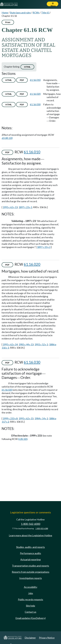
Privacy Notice (47, 638)
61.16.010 (35, 80)
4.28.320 (23, 439)
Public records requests (30, 599)
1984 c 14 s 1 (41, 418)
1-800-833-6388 (42, 529)
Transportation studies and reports (30, 566)
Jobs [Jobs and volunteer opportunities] (31, 593)
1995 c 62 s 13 (10, 207)
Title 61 (45, 13)
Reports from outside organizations (31, 572)
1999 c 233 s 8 (10, 418)
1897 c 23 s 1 (25, 207)
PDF (22, 80)
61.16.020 (35, 94)
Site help (30, 606)
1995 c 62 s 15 (26, 418)
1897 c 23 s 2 (44, 247)
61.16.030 (35, 104)
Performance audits (30, 553)
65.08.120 (7, 138)
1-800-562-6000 (31, 524)
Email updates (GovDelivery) (31, 618)
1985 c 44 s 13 (26, 344)
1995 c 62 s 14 (10, 344)
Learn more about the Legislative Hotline (30, 535)
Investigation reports (31, 578)
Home (5, 13)
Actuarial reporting (30, 559)
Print (8, 22)
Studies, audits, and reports (30, 547)
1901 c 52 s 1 (41, 344)
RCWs (36, 13)
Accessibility (31, 587)
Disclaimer (30, 638)
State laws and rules (20, 13)
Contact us (30, 612)
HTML (27, 67)
